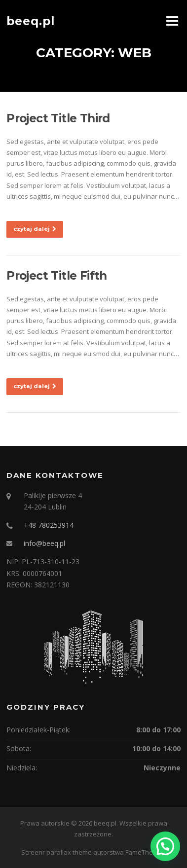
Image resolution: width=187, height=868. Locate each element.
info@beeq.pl (44, 543)
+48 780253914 (49, 525)
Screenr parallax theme (56, 852)
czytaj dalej (35, 229)
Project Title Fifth (57, 276)
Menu (172, 21)
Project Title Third (58, 118)
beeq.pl (31, 21)
